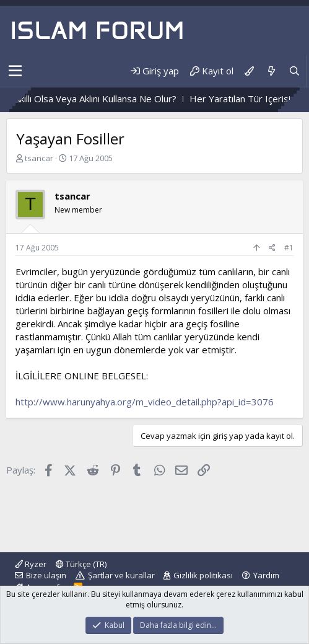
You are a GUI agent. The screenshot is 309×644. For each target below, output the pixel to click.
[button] (15, 71)
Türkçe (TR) (81, 564)
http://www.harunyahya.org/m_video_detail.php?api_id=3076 (145, 402)
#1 (289, 248)
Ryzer (31, 564)
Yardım (266, 575)
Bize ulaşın (46, 575)
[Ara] (294, 71)
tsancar (39, 158)
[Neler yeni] (271, 71)
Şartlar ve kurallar (121, 575)
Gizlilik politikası (203, 575)
